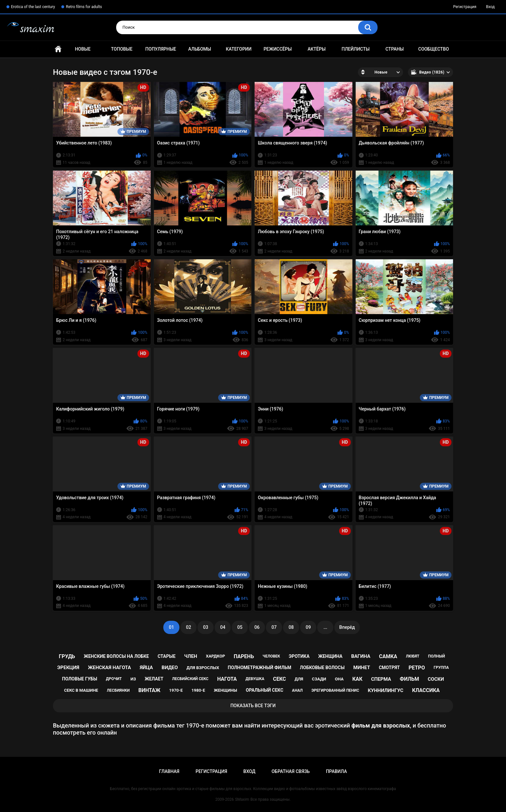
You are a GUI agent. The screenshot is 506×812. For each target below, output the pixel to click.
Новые (83, 49)
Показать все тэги (253, 706)
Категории (239, 49)
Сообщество (434, 49)
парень (244, 656)
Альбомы (200, 49)
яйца (146, 668)
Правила (336, 771)
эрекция (68, 668)
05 (240, 627)
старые (166, 656)
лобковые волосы (322, 668)
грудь (67, 656)
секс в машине (81, 690)
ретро (417, 668)
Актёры (317, 49)
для (299, 679)
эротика (299, 656)
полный (437, 656)
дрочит (114, 679)
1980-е (198, 690)
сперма (381, 679)
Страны (395, 49)
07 (274, 627)
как (357, 679)
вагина (361, 656)
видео (170, 668)
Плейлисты (355, 49)
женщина (330, 656)
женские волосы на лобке (116, 656)
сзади (319, 679)
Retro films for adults (84, 7)
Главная (58, 49)
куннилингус (386, 690)
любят (413, 656)
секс (279, 679)
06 (257, 627)
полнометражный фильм (260, 668)
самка (388, 656)
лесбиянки (118, 690)
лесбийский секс (190, 679)
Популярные (161, 49)
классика (426, 690)
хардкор (215, 656)
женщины (226, 690)
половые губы (80, 679)
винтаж (149, 690)
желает (154, 679)
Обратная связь (290, 771)
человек (271, 656)
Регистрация (465, 7)
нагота (227, 679)
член (191, 656)
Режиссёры (278, 49)
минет (362, 668)
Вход (490, 7)
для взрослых (203, 668)
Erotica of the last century (33, 7)
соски (436, 679)
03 (206, 627)
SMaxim (242, 799)
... (325, 627)
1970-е (176, 690)
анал (297, 690)
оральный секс (265, 690)
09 (308, 627)
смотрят (389, 668)
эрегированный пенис (335, 690)
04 (223, 627)
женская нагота (110, 668)
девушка (255, 679)
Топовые (122, 49)
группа (441, 668)
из (133, 679)
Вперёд (347, 627)
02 (188, 627)
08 (291, 627)
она (339, 679)
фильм (410, 679)
